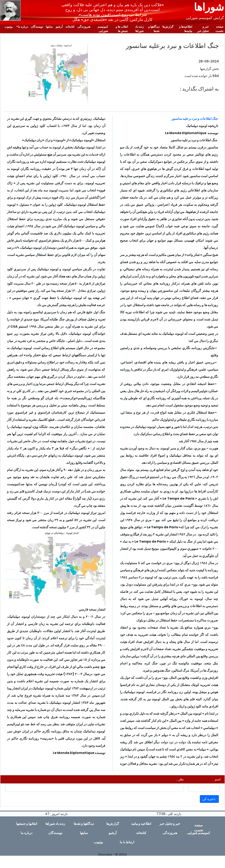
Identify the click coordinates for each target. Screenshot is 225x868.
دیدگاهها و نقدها (154, 29)
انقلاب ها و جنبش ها (122, 29)
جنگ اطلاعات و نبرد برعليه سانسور (195, 119)
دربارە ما (23, 27)
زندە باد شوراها (139, 29)
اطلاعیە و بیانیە (141, 824)
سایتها (49, 27)
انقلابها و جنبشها (27, 824)
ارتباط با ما (127, 842)
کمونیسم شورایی (103, 29)
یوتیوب (8, 27)
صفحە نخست (219, 29)
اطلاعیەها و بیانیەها (186, 29)
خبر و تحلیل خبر (203, 29)
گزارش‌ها (168, 27)
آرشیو (59, 27)
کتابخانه (70, 27)
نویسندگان (37, 27)
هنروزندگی (84, 27)
